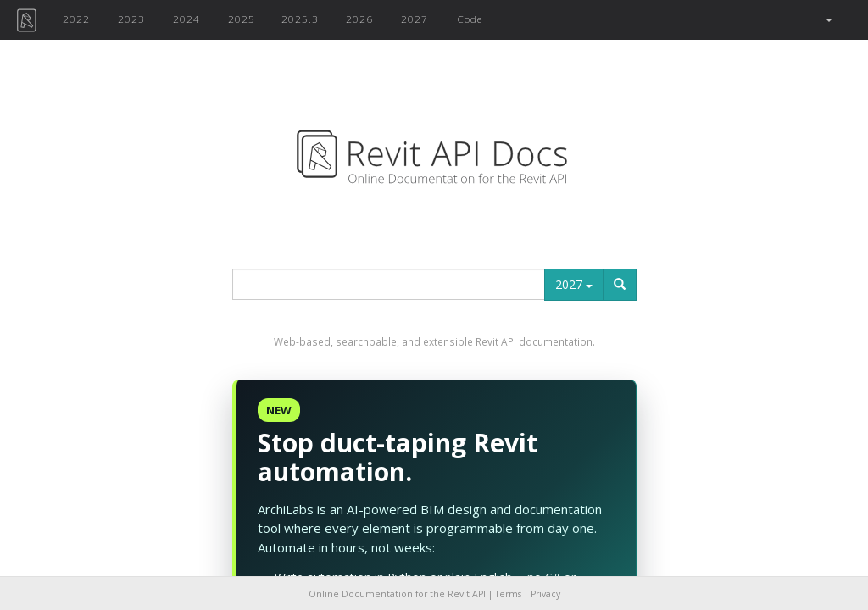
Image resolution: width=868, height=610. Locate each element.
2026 (359, 19)
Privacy (545, 594)
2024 (186, 19)
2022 (76, 19)
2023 (131, 19)
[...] (389, 284)
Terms (508, 594)
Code (470, 19)
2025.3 (300, 19)
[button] (828, 20)
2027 (415, 19)
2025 (242, 19)
